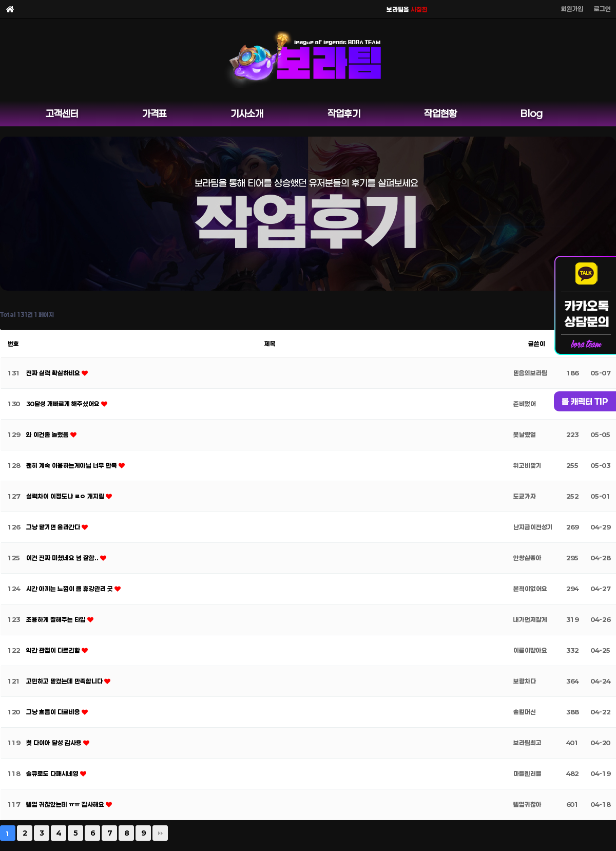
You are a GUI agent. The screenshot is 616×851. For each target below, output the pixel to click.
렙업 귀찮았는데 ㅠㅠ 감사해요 (66, 804)
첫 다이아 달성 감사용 (55, 743)
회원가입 (572, 9)
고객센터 (62, 114)
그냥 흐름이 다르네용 (54, 712)
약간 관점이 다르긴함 (54, 650)
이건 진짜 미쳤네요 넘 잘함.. (63, 558)
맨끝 (160, 833)
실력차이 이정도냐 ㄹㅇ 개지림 (66, 496)
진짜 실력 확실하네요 (54, 373)
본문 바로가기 (0, 0)
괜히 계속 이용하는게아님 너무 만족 (72, 465)
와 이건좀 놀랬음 (48, 434)
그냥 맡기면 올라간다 (54, 527)
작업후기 (344, 114)
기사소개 (247, 114)
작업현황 (440, 114)
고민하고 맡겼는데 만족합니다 (65, 681)
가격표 (155, 114)
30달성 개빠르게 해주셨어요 (64, 404)
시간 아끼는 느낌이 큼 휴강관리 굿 (70, 589)
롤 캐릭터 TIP (585, 401)
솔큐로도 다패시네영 (53, 773)
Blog (532, 114)
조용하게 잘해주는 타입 (57, 619)
